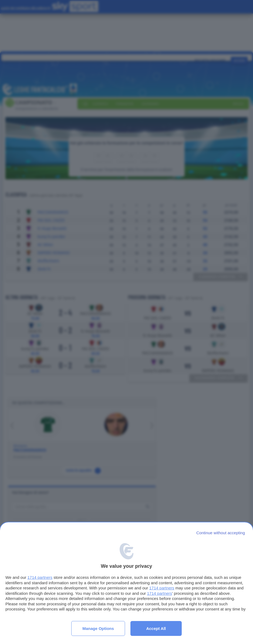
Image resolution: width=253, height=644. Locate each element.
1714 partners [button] (40, 577)
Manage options (98, 628)
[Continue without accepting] (221, 533)
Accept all (156, 628)
